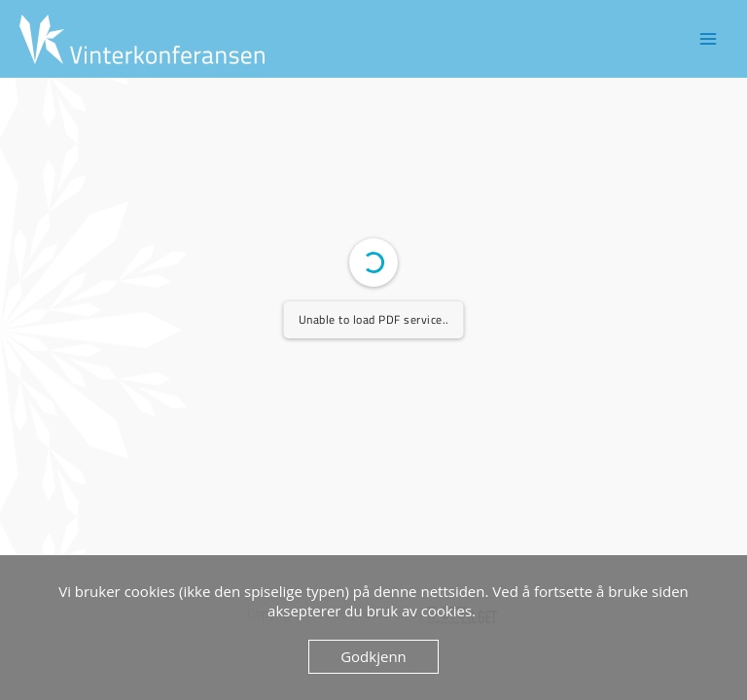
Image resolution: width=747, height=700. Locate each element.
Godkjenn (373, 656)
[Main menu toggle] (709, 39)
